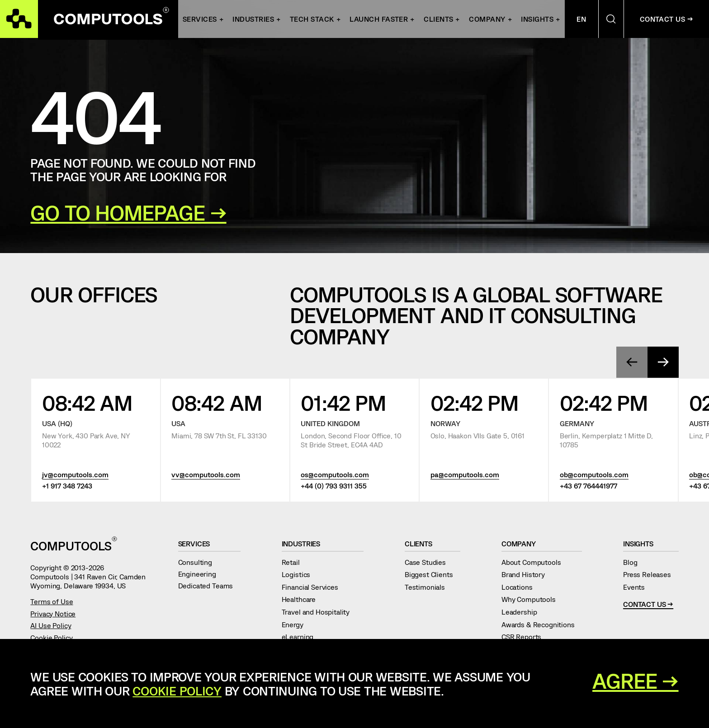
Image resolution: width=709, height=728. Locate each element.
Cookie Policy (51, 637)
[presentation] (632, 362)
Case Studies (429, 562)
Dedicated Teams (209, 585)
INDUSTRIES (253, 19)
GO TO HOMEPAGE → (128, 212)
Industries (305, 543)
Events (638, 587)
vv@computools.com (206, 474)
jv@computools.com (75, 474)
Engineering (201, 574)
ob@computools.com (594, 474)
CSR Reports (525, 636)
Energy (296, 624)
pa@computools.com (465, 474)
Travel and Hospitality (319, 612)
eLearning (301, 636)
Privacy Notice (53, 613)
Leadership (523, 612)
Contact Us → (667, 19)
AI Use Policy (51, 625)
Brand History (527, 574)
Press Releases (651, 574)
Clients (438, 19)
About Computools (535, 562)
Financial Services (314, 587)
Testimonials (429, 587)
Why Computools (532, 599)
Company (487, 19)
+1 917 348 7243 (67, 485)
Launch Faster (379, 19)
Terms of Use (52, 601)
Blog (634, 562)
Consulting (199, 562)
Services (200, 19)
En (581, 19)
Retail (295, 562)
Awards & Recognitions (542, 624)
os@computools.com (335, 474)
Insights (537, 19)
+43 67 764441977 (588, 485)
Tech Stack (312, 19)
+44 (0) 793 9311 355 (334, 485)
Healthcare (303, 599)
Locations (521, 587)
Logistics (300, 574)
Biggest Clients (432, 574)
